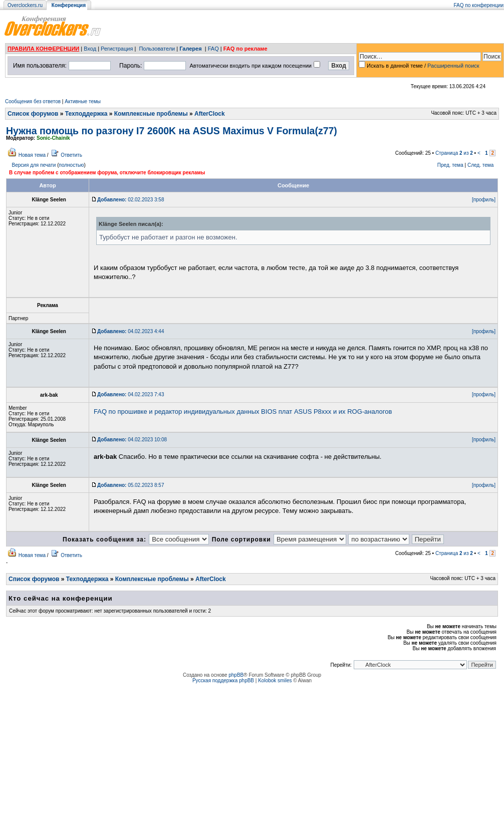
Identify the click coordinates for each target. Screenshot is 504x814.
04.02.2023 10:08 (132, 440)
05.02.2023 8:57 (131, 485)
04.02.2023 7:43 (131, 394)
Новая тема (32, 155)
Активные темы (83, 101)
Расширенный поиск (453, 66)
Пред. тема (450, 165)
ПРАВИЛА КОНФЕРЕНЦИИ (43, 49)
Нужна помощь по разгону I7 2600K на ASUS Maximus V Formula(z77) (172, 131)
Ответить (71, 155)
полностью (71, 165)
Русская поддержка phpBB (223, 681)
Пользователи (157, 49)
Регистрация (117, 49)
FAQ (213, 49)
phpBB (236, 675)
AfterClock (210, 114)
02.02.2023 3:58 (131, 200)
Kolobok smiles (275, 681)
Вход (90, 49)
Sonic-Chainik (53, 138)
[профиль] (484, 200)
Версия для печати (34, 165)
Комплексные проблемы (151, 114)
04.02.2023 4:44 (131, 331)
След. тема (480, 165)
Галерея (190, 49)
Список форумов (33, 114)
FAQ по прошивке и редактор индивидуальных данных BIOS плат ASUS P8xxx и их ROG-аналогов (243, 412)
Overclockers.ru (25, 5)
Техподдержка (86, 114)
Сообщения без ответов (33, 101)
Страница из (454, 153)
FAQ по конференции (479, 5)
